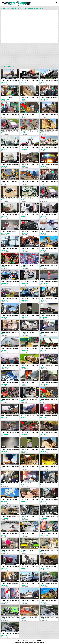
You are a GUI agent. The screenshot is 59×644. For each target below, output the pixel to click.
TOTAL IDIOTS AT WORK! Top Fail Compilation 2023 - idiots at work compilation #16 (30, 617)
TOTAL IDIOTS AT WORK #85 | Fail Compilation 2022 (10, 198)
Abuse (39, 641)
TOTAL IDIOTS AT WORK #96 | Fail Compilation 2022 (10, 450)
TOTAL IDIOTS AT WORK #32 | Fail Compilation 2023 (30, 600)
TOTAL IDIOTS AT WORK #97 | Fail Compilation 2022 (10, 248)
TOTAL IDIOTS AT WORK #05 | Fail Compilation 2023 (30, 248)
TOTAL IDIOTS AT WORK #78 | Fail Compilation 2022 (30, 98)
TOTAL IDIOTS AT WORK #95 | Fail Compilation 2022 (30, 366)
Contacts (33, 641)
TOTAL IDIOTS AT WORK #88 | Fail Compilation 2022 (10, 131)
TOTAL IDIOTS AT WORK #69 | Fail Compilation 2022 (30, 198)
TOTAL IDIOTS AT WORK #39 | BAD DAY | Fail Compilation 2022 (10, 533)
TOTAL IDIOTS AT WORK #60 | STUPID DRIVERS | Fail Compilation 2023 (30, 181)
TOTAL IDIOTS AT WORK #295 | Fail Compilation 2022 (10, 634)
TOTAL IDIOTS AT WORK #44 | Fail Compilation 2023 (30, 165)
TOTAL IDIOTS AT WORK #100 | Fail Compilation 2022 (10, 466)
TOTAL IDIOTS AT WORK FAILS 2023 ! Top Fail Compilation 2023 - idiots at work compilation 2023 (10, 232)
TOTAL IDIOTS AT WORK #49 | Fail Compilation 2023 (30, 433)
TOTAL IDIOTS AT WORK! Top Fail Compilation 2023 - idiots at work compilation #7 (10, 550)
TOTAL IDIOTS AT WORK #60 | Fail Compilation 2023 (10, 600)
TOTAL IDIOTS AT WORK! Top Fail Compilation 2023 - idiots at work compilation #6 (30, 349)
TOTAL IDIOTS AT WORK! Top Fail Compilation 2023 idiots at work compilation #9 (10, 517)
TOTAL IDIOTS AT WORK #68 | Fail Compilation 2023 (10, 114)
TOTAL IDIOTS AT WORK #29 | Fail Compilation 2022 (30, 265)
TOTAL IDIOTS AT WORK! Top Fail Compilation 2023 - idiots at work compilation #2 (30, 232)
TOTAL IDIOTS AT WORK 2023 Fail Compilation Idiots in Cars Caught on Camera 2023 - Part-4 (10, 282)
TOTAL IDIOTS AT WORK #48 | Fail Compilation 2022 (10, 332)
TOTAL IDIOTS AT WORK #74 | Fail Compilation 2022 (30, 550)
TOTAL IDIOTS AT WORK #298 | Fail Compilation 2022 (10, 399)
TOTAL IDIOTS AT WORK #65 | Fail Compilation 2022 (30, 383)
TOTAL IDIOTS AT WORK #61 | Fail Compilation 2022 (30, 215)
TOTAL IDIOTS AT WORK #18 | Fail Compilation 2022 (10, 366)
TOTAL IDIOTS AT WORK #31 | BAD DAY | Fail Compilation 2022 (30, 332)
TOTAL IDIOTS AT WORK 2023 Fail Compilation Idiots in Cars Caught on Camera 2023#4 (30, 299)
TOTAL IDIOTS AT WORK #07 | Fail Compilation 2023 (10, 215)
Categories (26, 641)
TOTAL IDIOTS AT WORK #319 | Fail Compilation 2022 (30, 533)
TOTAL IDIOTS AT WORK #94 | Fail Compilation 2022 (10, 584)
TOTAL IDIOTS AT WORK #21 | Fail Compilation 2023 (30, 567)
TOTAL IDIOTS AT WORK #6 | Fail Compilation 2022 (29, 517)
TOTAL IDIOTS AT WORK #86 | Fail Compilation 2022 (30, 483)
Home (20, 641)
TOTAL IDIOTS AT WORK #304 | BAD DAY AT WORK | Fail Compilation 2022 (30, 416)
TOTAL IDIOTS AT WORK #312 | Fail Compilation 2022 (30, 584)
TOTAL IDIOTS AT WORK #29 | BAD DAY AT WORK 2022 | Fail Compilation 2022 (30, 81)
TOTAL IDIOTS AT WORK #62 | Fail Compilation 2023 (30, 131)
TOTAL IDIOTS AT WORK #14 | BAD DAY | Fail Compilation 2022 (10, 349)
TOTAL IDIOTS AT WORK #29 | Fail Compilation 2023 (10, 181)
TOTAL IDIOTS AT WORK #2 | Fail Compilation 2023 (29, 114)
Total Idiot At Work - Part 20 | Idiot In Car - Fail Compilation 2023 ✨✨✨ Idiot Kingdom (10, 98)
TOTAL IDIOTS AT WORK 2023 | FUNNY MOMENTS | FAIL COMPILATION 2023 (30, 316)
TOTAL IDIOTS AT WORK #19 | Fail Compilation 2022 (30, 148)
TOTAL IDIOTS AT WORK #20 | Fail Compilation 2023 (10, 567)
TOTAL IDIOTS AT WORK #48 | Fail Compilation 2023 (30, 466)
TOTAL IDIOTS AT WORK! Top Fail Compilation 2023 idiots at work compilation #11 (30, 399)
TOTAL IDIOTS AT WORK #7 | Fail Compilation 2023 (10, 383)
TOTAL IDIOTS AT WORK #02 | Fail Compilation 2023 (30, 500)
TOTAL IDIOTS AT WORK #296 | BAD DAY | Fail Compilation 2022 (10, 483)
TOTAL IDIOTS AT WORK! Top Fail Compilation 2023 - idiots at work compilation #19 (30, 282)
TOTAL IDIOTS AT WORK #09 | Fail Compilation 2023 (10, 81)
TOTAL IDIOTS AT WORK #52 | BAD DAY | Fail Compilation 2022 (10, 617)
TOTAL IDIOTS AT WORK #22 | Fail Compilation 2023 (10, 316)
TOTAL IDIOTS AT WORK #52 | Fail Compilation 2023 (10, 148)
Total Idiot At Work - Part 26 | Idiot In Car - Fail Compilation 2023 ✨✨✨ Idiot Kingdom (10, 265)
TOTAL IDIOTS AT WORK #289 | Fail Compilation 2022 (10, 165)
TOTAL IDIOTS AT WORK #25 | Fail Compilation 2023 (10, 416)
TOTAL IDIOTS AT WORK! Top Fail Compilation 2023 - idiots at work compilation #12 (10, 433)
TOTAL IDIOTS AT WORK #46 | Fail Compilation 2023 (10, 299)
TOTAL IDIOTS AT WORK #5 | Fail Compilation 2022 (10, 500)
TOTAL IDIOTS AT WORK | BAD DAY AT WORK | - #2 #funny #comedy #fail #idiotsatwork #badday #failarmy (30, 450)
